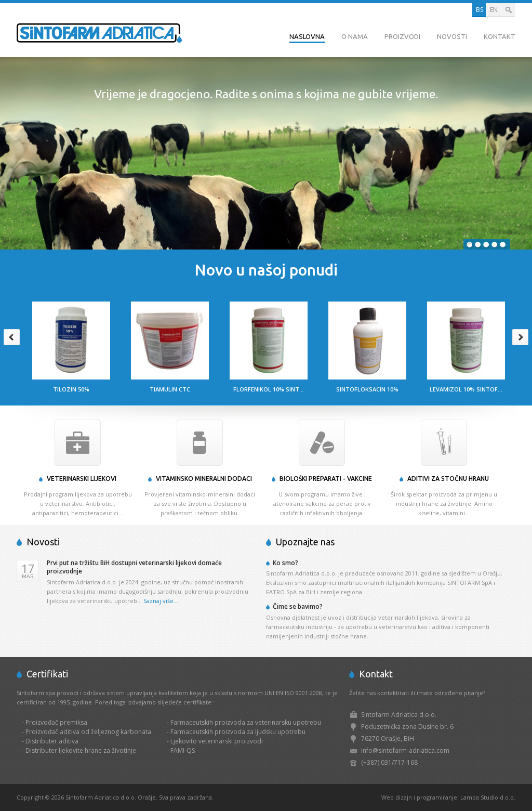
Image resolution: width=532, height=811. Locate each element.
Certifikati (47, 674)
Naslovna (307, 36)
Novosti (452, 36)
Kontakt (500, 36)
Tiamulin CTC (170, 389)
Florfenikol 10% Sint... (269, 389)
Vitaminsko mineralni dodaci (204, 479)
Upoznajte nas (305, 542)
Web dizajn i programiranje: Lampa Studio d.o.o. (448, 797)
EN (494, 10)
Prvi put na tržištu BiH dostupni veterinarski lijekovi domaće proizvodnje (134, 567)
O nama (355, 36)
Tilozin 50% (71, 389)
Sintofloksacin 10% (367, 389)
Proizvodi (402, 36)
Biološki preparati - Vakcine (326, 479)
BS (480, 10)
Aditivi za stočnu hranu (448, 479)
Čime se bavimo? (298, 606)
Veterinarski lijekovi (82, 479)
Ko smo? (285, 563)
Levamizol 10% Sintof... (466, 389)
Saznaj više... (161, 601)
